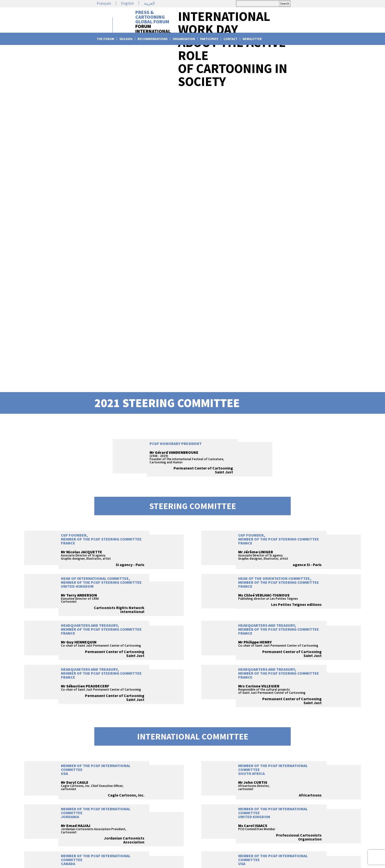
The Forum (105, 39)
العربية (149, 3)
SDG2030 (126, 39)
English (127, 3)
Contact (230, 39)
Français (104, 3)
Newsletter (252, 39)
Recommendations (152, 39)
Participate (209, 39)
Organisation (184, 39)
